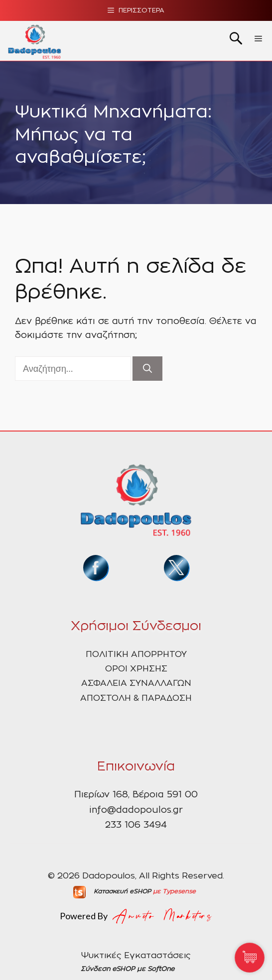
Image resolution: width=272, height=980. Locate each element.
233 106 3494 (136, 825)
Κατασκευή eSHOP (122, 891)
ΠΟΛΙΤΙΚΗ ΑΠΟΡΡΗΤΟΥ (136, 654)
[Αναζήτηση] (147, 369)
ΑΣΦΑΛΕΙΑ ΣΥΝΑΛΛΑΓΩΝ (136, 683)
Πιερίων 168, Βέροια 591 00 (136, 795)
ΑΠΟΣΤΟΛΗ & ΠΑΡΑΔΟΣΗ (136, 698)
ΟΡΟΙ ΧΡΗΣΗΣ (136, 669)
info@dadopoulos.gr (136, 810)
